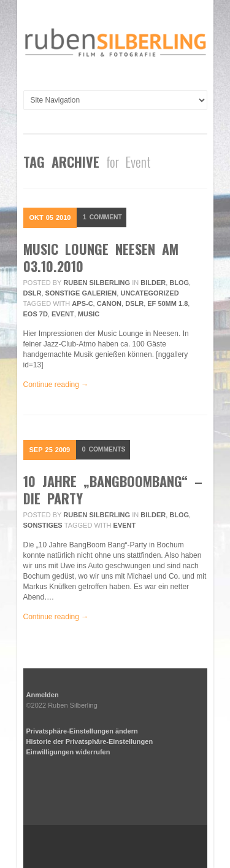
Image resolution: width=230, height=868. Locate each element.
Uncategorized (149, 293)
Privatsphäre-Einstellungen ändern (82, 731)
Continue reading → (56, 385)
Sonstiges (43, 525)
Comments (105, 450)
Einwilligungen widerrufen (68, 752)
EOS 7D (36, 314)
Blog (179, 283)
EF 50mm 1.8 (167, 303)
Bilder (153, 283)
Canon (109, 303)
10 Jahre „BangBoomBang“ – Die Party (113, 490)
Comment (104, 217)
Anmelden (43, 695)
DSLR (33, 293)
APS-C (82, 303)
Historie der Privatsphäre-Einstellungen (90, 741)
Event (63, 314)
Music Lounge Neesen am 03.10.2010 (101, 257)
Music (89, 314)
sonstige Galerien (81, 293)
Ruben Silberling (97, 283)
